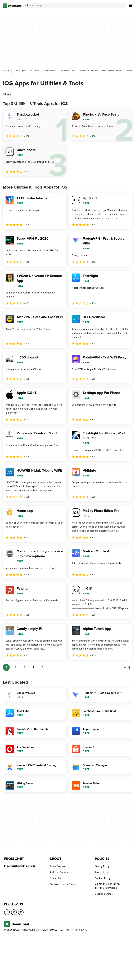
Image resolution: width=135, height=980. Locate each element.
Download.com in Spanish (63, 884)
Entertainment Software (112, 71)
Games (129, 71)
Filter (7, 94)
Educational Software (88, 71)
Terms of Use (102, 872)
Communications (50, 71)
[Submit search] (27, 6)
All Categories (21, 71)
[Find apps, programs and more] (75, 6)
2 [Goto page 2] (15, 667)
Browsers (35, 71)
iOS (6, 71)
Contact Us (55, 878)
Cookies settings (104, 894)
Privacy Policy (102, 866)
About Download (58, 866)
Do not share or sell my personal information (107, 886)
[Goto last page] (126, 667)
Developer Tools (68, 71)
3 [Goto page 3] (24, 667)
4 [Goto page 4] (33, 667)
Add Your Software (59, 872)
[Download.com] (12, 6)
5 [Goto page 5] (42, 667)
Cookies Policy (103, 878)
